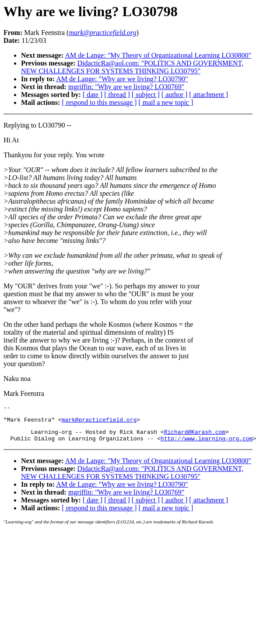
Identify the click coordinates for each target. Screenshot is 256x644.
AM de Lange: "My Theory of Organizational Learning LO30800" (158, 55)
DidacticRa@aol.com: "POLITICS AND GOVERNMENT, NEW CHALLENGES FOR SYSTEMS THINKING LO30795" (132, 67)
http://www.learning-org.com (207, 443)
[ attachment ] (209, 95)
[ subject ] (146, 95)
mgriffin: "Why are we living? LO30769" (126, 87)
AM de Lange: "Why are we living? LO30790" (122, 79)
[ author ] (175, 95)
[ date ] (93, 95)
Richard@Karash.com (195, 436)
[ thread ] (117, 95)
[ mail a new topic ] (166, 102)
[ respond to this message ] (99, 102)
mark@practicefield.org (99, 422)
